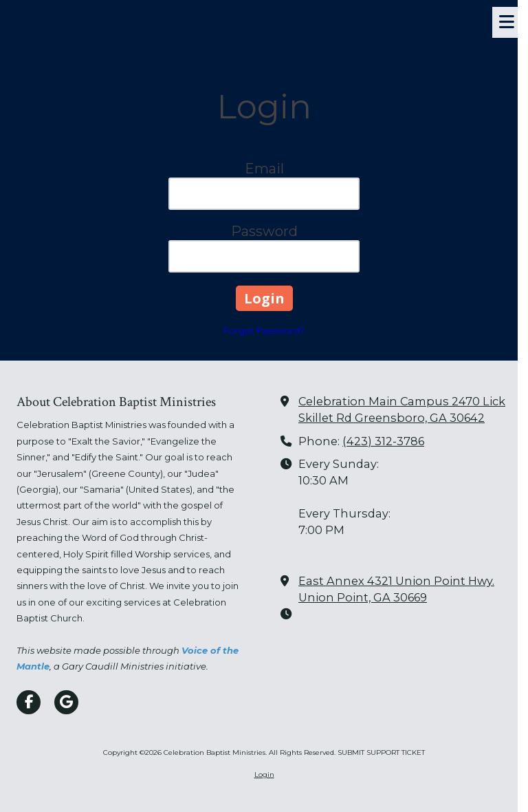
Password (264, 231)
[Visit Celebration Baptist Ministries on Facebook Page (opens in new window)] (29, 702)
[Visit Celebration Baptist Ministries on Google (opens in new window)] (66, 702)
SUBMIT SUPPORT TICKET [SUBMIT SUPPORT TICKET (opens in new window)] (381, 752)
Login (264, 774)
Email (264, 169)
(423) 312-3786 (383, 441)
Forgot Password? (264, 330)
